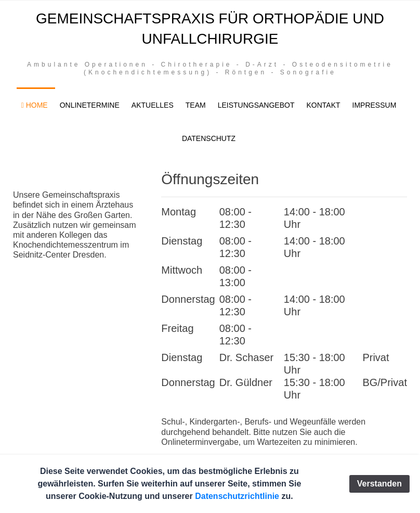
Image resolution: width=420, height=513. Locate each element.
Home (35, 105)
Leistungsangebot (256, 105)
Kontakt (323, 105)
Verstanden (379, 484)
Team (196, 105)
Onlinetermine (90, 105)
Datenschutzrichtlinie (237, 496)
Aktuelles (153, 105)
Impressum (375, 105)
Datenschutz (209, 138)
